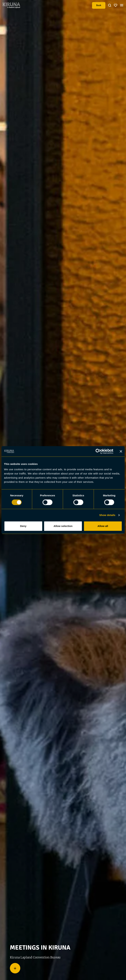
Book (99, 5)
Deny (23, 526)
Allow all (103, 526)
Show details (107, 515)
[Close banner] (121, 451)
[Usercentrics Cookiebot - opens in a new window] (98, 451)
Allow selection (63, 526)
